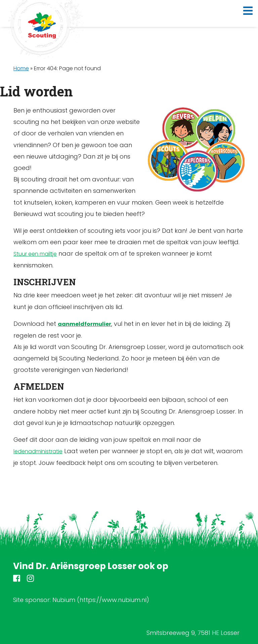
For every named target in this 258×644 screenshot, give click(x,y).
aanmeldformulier (84, 324)
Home (21, 68)
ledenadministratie (38, 451)
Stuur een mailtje (35, 254)
